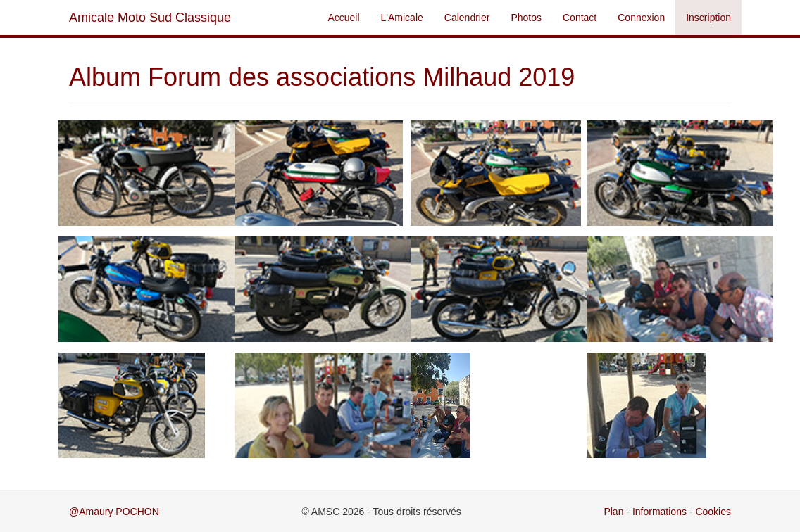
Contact (580, 18)
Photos (526, 18)
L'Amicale (402, 18)
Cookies (713, 512)
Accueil (343, 18)
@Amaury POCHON (114, 512)
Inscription (708, 18)
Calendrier (467, 18)
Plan (613, 512)
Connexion (641, 18)
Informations (660, 512)
